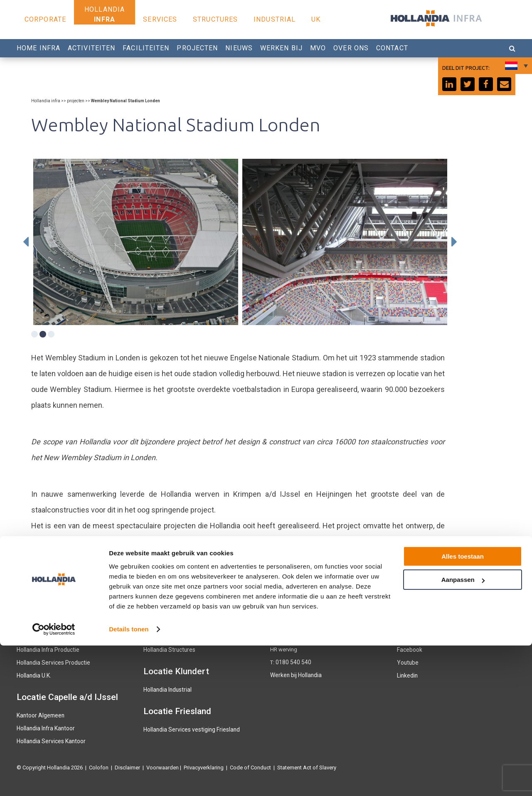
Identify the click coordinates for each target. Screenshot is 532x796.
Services (160, 19)
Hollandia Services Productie (51, 662)
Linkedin (407, 674)
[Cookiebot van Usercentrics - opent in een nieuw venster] (54, 780)
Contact (392, 48)
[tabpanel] (136, 242)
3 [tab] (51, 334)
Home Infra (38, 48)
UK (316, 19)
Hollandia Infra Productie (46, 649)
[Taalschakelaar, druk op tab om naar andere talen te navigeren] (515, 66)
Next (454, 242)
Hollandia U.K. (33, 674)
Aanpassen (463, 730)
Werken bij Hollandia (295, 674)
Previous (26, 242)
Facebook (409, 649)
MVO (318, 48)
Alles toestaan (463, 707)
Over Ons (351, 48)
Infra (105, 19)
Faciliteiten (146, 48)
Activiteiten (91, 48)
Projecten (197, 48)
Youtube (407, 662)
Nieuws (239, 48)
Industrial (275, 19)
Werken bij (281, 48)
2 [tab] (43, 334)
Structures (215, 19)
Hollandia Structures (168, 649)
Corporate (45, 19)
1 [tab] (34, 334)
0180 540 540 (291, 662)
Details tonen (129, 780)
